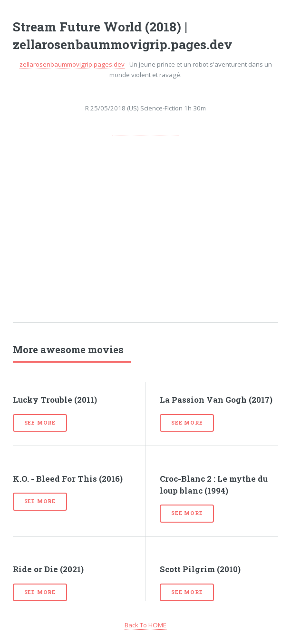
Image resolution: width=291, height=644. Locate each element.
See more (40, 423)
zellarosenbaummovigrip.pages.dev (72, 64)
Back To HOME (145, 625)
